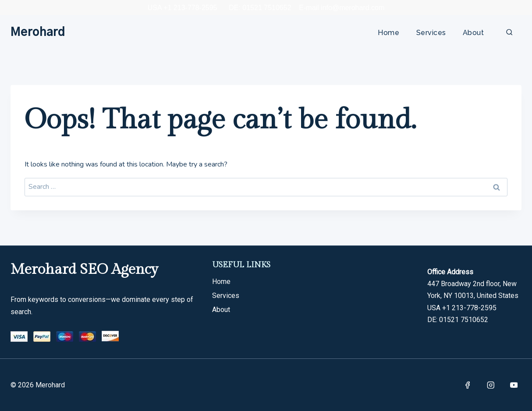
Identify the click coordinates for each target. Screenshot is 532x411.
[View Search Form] (509, 33)
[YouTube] (514, 385)
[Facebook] (467, 385)
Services (431, 33)
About (473, 33)
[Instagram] (491, 385)
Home (388, 33)
